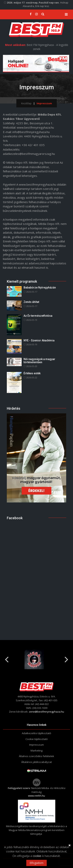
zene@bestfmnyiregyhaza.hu (46, 712)
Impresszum (36, 745)
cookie (37, 856)
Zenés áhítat (31, 302)
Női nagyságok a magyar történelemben (39, 361)
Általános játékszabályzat (36, 762)
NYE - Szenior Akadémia (39, 340)
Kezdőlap (26, 103)
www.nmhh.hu (36, 796)
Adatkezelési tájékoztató (36, 733)
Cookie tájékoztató (37, 739)
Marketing (36, 751)
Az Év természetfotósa (38, 316)
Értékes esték (32, 373)
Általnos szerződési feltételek (36, 756)
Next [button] (66, 658)
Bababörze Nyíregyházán (40, 288)
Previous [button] (7, 658)
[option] (36, 659)
